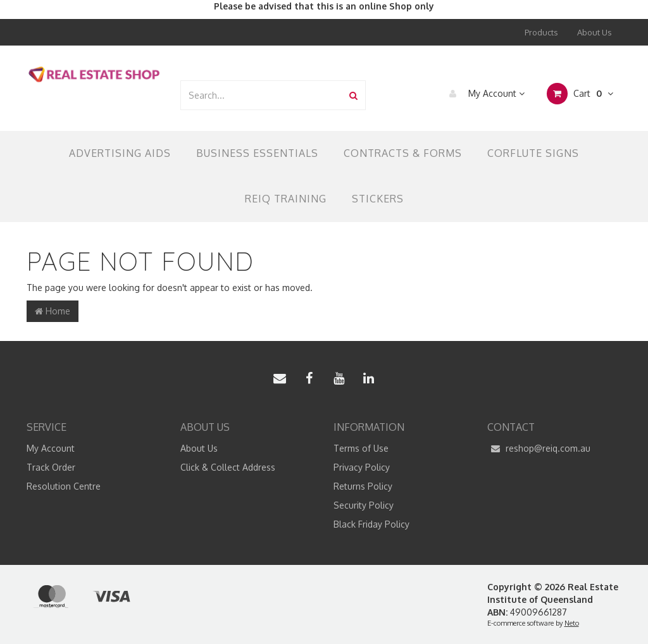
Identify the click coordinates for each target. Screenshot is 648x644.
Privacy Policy (362, 467)
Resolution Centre (64, 486)
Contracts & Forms (403, 153)
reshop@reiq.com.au (539, 449)
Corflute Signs (533, 153)
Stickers (378, 199)
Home (53, 311)
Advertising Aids (120, 153)
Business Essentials (257, 153)
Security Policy (364, 505)
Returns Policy (363, 486)
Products (541, 32)
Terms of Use (361, 448)
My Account (484, 94)
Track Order (51, 467)
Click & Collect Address (228, 467)
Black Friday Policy (371, 524)
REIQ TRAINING (286, 199)
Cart (580, 94)
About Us (595, 32)
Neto (572, 623)
